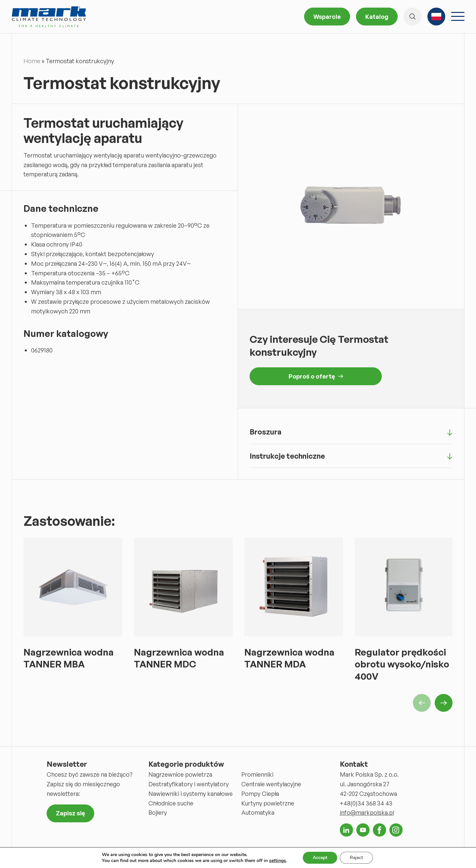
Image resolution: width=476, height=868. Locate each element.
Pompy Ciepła (260, 794)
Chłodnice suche (171, 803)
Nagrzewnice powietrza (180, 774)
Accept (320, 858)
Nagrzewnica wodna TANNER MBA (69, 658)
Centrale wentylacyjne (271, 784)
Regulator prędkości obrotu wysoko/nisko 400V (402, 664)
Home (32, 61)
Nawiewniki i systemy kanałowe (191, 794)
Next (444, 703)
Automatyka (258, 812)
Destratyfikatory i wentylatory (189, 784)
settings (278, 861)
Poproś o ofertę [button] (316, 376)
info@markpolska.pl (367, 812)
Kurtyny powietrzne (268, 803)
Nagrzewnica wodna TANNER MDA (289, 658)
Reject (356, 858)
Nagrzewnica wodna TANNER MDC (179, 658)
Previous (422, 703)
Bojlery (158, 812)
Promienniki (257, 774)
